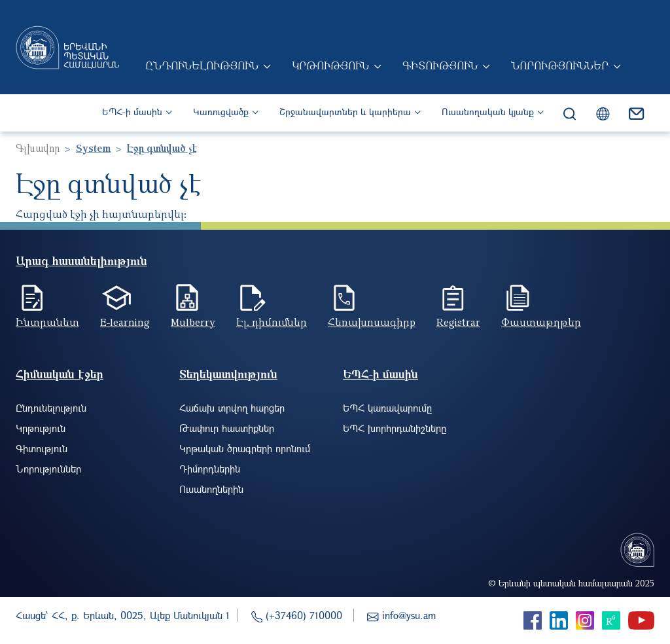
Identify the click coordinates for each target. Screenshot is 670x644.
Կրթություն (330, 65)
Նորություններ (560, 65)
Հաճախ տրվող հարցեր (232, 408)
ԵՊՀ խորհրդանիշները (395, 428)
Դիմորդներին (210, 469)
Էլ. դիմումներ (272, 322)
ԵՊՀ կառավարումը (387, 408)
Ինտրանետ (47, 322)
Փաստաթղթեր (541, 322)
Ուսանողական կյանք (488, 112)
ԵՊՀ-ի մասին (132, 112)
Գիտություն (440, 65)
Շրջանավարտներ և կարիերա (345, 112)
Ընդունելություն (202, 65)
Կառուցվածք (221, 112)
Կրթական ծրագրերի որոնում (245, 448)
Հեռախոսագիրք (372, 322)
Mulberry (193, 322)
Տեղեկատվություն (228, 374)
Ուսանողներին (211, 489)
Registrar (458, 322)
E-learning (125, 322)
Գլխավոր (38, 148)
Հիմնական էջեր (60, 374)
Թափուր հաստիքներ (227, 428)
